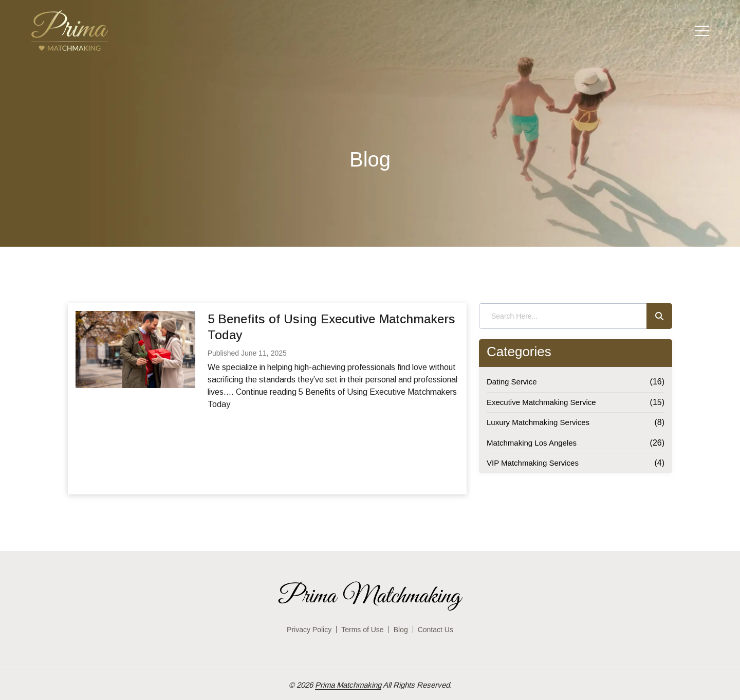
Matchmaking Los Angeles (532, 443)
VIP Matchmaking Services (533, 463)
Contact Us (436, 630)
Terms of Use (362, 630)
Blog (401, 630)
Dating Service (512, 382)
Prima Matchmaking (348, 685)
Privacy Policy (309, 630)
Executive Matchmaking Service (541, 402)
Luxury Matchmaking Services (538, 422)
